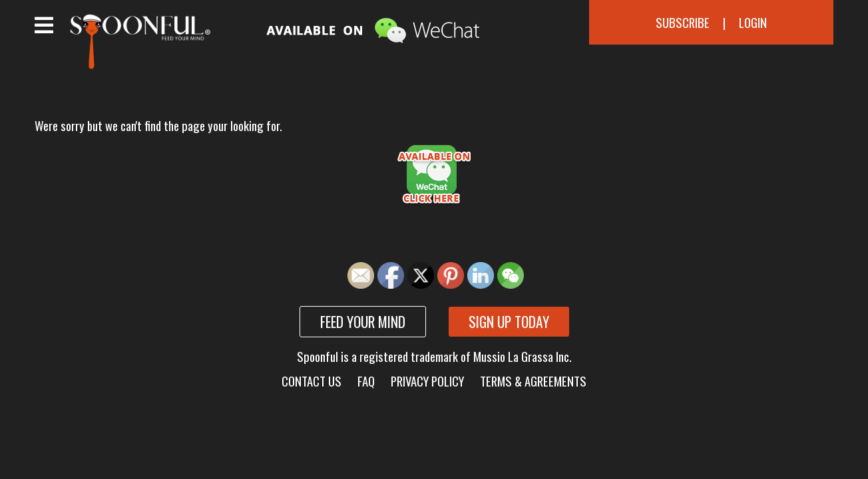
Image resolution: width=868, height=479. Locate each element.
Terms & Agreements (533, 381)
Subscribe (683, 22)
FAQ (366, 381)
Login (753, 22)
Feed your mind (363, 322)
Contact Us (312, 381)
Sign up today (509, 322)
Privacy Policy (427, 381)
